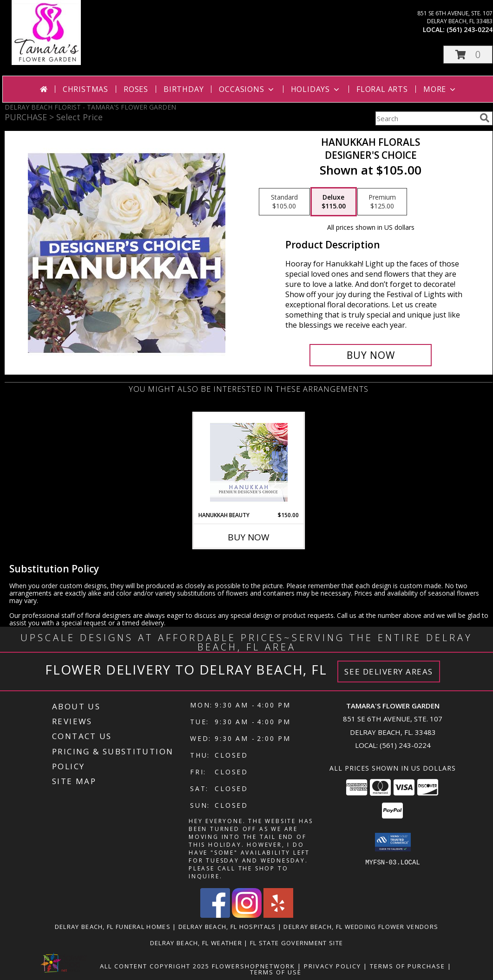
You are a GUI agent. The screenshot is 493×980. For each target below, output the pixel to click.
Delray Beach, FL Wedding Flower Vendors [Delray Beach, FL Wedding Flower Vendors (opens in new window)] (361, 927)
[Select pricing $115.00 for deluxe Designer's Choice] (334, 202)
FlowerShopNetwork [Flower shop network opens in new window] (253, 966)
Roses (136, 89)
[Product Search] (426, 118)
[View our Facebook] (215, 915)
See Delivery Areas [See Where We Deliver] (389, 672)
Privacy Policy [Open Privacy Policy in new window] (332, 966)
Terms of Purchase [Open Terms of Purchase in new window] (408, 966)
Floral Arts (382, 89)
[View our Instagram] (247, 915)
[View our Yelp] (278, 915)
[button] (468, 55)
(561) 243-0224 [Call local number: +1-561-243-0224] (470, 29)
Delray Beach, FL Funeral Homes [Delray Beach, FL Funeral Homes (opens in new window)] (113, 927)
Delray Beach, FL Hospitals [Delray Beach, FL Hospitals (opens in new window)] (227, 927)
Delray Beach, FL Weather (196, 943)
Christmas (85, 89)
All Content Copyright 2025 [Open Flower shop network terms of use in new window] (155, 966)
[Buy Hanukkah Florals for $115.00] (371, 355)
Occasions (247, 89)
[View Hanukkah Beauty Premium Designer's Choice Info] (249, 462)
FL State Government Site (296, 943)
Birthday (184, 89)
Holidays (316, 89)
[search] (485, 118)
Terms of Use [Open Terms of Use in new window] (276, 972)
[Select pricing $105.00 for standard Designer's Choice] (284, 202)
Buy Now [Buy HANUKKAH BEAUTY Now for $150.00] (249, 537)
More (440, 89)
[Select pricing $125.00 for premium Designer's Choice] (382, 202)
